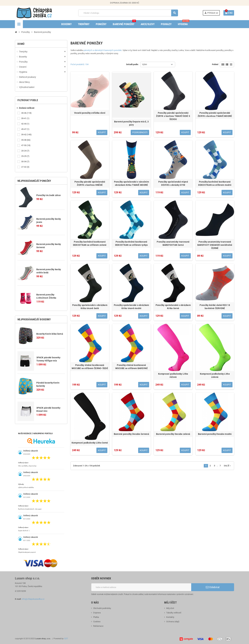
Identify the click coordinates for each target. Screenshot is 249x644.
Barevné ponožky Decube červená (131, 434)
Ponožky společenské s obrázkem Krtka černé (173, 307)
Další (228, 466)
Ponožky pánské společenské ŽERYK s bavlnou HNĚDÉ (90, 183)
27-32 (26, 167)
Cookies (97, 622)
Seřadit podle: (132, 64)
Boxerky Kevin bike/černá (50, 334)
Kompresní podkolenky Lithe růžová (173, 375)
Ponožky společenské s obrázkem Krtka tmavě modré (131, 307)
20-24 (26, 151)
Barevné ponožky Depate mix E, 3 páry (131, 123)
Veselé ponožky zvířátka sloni (90, 113)
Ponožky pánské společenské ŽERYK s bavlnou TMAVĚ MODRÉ (215, 114)
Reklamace (98, 626)
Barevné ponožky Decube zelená (173, 434)
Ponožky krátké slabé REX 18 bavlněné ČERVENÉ (215, 307)
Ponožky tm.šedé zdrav (49, 195)
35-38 (26, 140)
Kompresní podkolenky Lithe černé (90, 443)
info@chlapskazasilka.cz (33, 599)
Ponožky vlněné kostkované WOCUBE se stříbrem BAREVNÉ (131, 367)
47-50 (26, 145)
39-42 (27, 135)
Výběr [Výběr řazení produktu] (145, 64)
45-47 (26, 129)
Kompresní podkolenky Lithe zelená (215, 375)
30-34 (26, 162)
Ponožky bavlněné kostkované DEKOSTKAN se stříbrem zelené (90, 243)
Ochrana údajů (173, 622)
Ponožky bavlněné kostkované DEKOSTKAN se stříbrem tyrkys (131, 243)
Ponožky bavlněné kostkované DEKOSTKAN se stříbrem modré (215, 183)
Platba (96, 617)
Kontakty (170, 617)
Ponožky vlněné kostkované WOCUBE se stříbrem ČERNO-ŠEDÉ (90, 367)
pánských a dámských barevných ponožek (103, 50)
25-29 (26, 156)
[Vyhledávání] (128, 13)
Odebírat (213, 587)
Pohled (215, 64)
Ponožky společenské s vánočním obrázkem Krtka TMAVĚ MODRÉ (131, 183)
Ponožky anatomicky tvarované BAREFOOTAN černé (173, 243)
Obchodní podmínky (102, 608)
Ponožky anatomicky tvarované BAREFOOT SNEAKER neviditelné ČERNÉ (215, 245)
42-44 (26, 124)
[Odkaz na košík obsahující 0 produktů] (229, 13)
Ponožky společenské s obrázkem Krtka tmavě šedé (90, 307)
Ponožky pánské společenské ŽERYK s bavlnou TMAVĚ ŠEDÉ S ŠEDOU (173, 116)
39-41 (26, 118)
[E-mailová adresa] (141, 587)
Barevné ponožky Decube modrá (215, 434)
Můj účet (170, 608)
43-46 (27, 113)
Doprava (97, 613)
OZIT (66, 639)
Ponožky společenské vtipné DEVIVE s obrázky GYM (173, 183)
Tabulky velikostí (174, 613)
